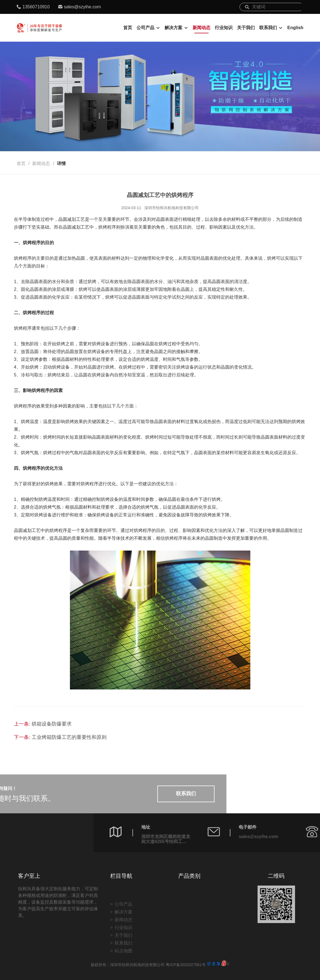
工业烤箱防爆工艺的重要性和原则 (69, 737)
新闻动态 (201, 28)
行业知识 (224, 28)
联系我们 (268, 28)
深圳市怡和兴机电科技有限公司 (172, 208)
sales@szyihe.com (82, 7)
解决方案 (173, 28)
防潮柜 (189, 934)
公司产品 (145, 28)
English (295, 28)
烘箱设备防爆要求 (52, 724)
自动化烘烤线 (196, 927)
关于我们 (246, 28)
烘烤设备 (192, 919)
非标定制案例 (196, 942)
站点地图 (124, 968)
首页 (128, 28)
